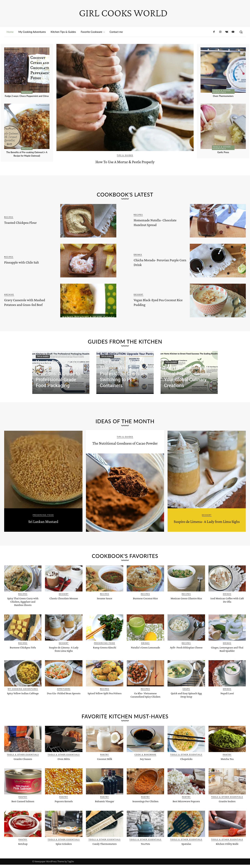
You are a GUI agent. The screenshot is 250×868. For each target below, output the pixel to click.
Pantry (105, 764)
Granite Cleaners (23, 768)
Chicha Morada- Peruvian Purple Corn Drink (160, 262)
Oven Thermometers (223, 96)
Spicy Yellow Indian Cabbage (23, 701)
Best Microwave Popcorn (186, 811)
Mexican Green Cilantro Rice (186, 606)
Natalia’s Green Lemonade (145, 655)
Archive (27, 92)
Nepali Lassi (227, 699)
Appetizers (64, 695)
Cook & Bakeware (145, 764)
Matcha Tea (227, 768)
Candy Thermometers (105, 853)
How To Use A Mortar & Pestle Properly (125, 161)
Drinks (138, 254)
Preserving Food (43, 515)
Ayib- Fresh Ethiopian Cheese (186, 655)
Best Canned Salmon (23, 811)
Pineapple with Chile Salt (30, 262)
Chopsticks (186, 768)
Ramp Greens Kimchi (105, 654)
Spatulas (186, 853)
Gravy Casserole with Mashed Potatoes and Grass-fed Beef (26, 302)
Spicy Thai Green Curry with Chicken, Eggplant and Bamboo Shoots (23, 608)
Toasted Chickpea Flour (28, 222)
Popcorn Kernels (64, 811)
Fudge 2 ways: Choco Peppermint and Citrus (27, 97)
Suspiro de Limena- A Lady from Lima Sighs (207, 524)
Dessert (139, 294)
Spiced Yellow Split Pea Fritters (105, 701)
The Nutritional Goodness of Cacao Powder (125, 445)
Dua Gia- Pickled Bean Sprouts (64, 701)
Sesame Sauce (105, 604)
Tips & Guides (125, 155)
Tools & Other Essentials (222, 91)
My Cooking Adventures (23, 695)
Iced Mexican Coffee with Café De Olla (227, 606)
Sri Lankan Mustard (43, 521)
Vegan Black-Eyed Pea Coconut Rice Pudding (156, 302)
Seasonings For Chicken (145, 811)
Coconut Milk (105, 768)
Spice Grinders (64, 853)
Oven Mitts (64, 768)
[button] (241, 32)
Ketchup (23, 853)
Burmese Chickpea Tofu (23, 654)
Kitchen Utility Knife (227, 853)
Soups (186, 695)
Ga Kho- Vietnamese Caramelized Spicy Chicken (145, 703)
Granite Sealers (227, 811)
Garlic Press (223, 152)
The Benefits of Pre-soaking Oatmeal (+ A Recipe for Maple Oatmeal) (27, 157)
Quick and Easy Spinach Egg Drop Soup (186, 701)
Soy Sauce (145, 768)
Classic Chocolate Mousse (64, 604)
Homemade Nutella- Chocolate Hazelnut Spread (155, 222)
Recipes (9, 217)
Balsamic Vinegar (105, 811)
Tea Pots (145, 853)
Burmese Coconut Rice (145, 604)
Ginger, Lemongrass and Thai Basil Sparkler (227, 655)
